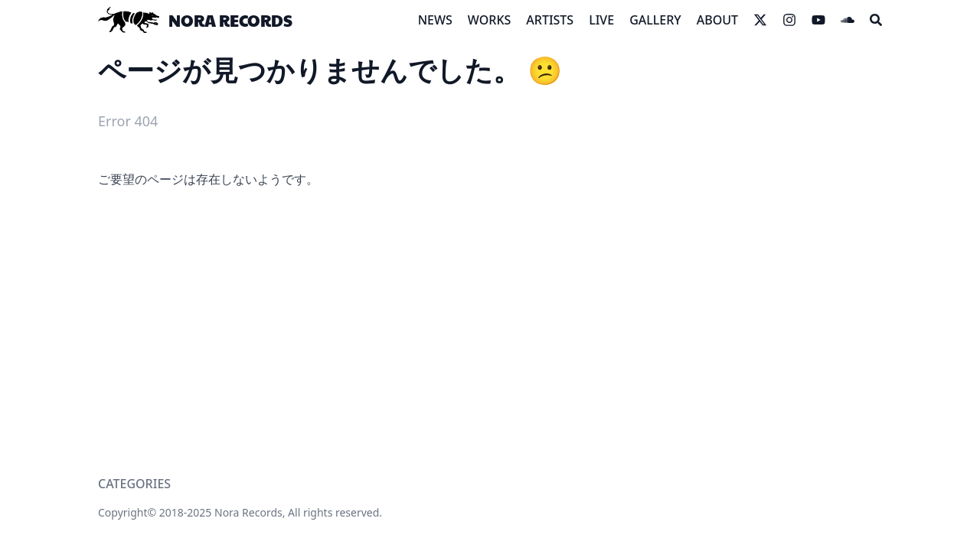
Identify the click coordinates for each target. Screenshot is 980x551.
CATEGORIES (134, 484)
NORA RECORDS (230, 20)
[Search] (876, 20)
